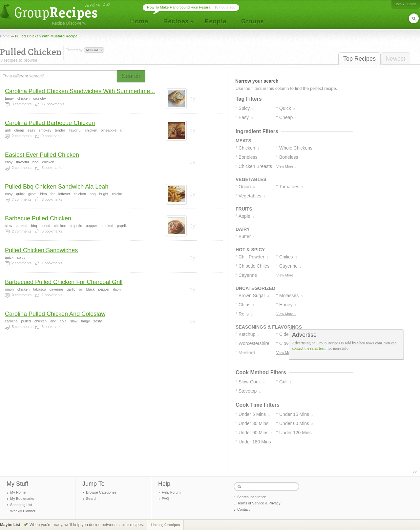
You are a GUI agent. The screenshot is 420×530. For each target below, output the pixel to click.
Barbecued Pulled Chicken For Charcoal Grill (64, 282)
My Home (18, 492)
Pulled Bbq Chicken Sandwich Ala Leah (57, 187)
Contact (243, 509)
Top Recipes (359, 59)
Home (5, 36)
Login (412, 4)
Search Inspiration (252, 497)
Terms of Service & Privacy (259, 503)
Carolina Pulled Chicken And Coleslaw (55, 314)
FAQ (165, 499)
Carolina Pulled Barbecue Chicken (50, 123)
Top (414, 471)
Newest (395, 59)
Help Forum (171, 492)
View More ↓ (286, 166)
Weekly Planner (23, 511)
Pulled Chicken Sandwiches (41, 250)
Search (92, 499)
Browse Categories (101, 492)
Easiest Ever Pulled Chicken (42, 155)
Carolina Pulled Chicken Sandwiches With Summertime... (80, 91)
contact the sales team (309, 348)
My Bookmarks (22, 499)
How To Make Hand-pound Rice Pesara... (180, 7)
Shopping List (21, 505)
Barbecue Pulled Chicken (38, 218)
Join (398, 4)
